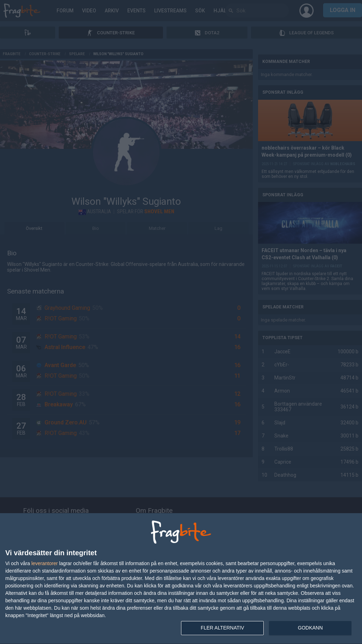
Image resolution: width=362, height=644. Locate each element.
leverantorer (45, 563)
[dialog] (181, 579)
